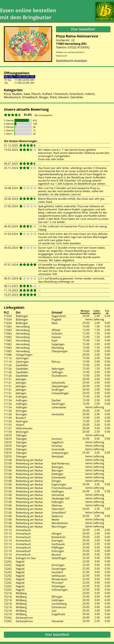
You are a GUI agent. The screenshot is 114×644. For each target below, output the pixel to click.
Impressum (61, 56)
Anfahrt (70, 52)
